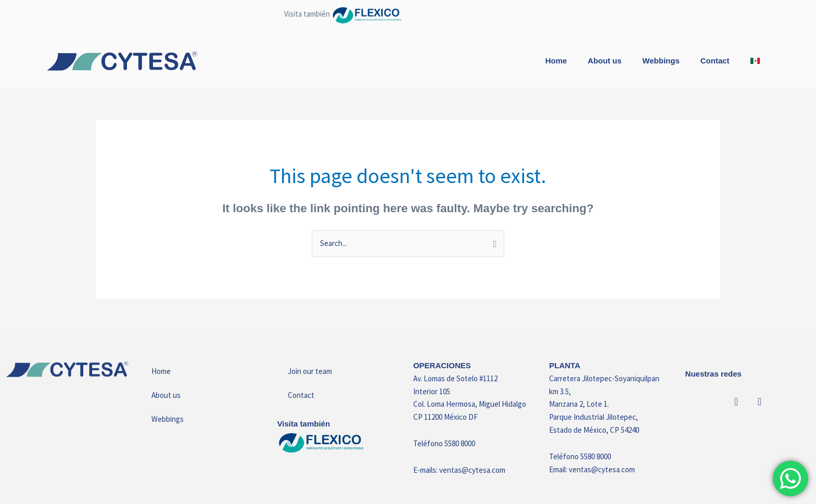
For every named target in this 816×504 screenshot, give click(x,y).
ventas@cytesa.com (472, 470)
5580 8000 (460, 443)
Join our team (310, 371)
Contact (715, 61)
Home (556, 61)
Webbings (661, 61)
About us (604, 61)
